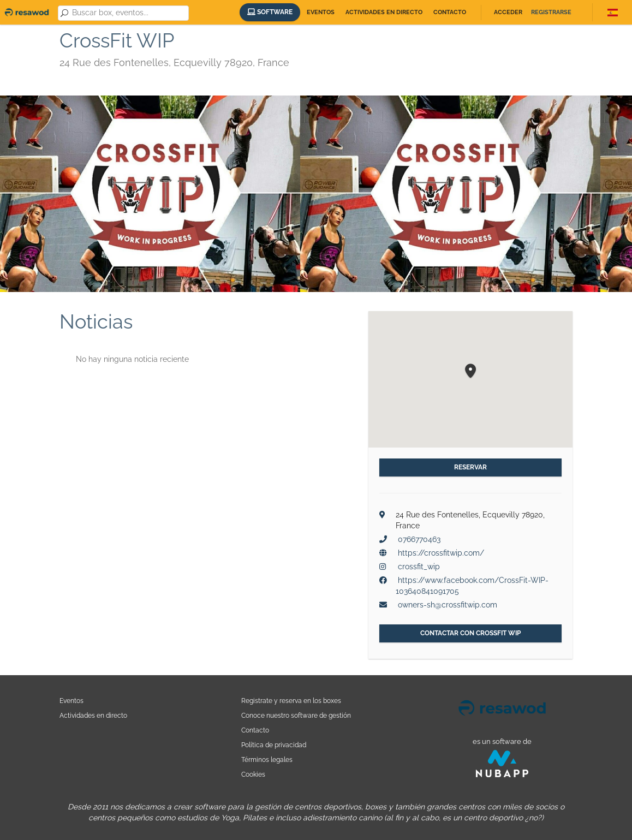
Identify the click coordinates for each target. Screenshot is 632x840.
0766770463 (419, 539)
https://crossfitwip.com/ (441, 553)
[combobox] (128, 13)
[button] (470, 371)
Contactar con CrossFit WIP (470, 633)
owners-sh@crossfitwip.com (448, 605)
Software (270, 12)
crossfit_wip (419, 567)
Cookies (253, 774)
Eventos (321, 12)
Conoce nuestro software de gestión (296, 715)
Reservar (470, 467)
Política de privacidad (274, 745)
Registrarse (551, 12)
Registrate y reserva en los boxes (291, 701)
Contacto (450, 12)
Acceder (508, 12)
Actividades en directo (384, 12)
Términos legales (267, 759)
